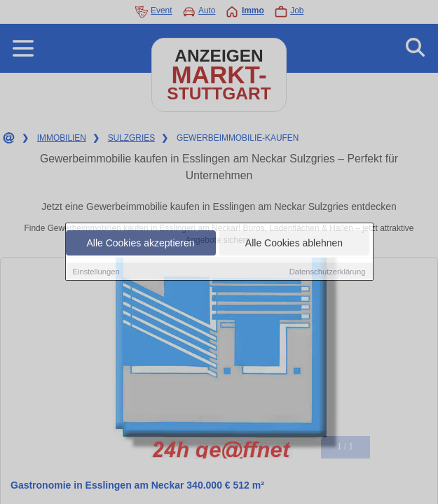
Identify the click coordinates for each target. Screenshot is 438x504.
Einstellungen (96, 272)
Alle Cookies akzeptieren (140, 243)
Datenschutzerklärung (328, 272)
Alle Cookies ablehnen (294, 243)
